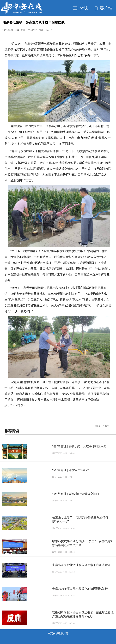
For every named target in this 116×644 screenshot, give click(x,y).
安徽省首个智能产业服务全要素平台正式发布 (81, 565)
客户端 (104, 8)
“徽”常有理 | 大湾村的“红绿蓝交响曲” (76, 494)
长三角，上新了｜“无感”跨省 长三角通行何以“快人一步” (80, 519)
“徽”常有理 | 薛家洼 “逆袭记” (71, 470)
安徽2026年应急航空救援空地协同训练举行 (80, 589)
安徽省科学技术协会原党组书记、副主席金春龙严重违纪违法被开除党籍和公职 (83, 614)
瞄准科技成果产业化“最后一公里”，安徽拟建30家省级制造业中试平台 (83, 543)
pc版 (80, 8)
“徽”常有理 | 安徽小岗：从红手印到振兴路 (79, 446)
